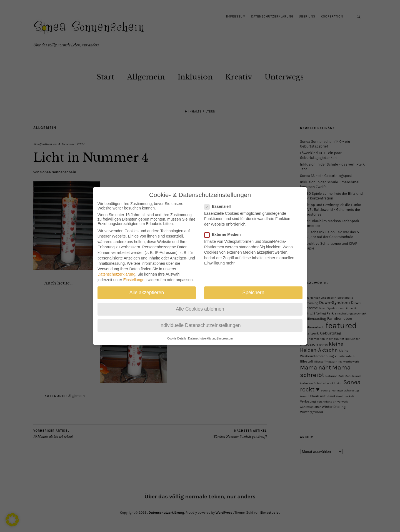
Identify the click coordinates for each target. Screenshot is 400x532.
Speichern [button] (253, 287)
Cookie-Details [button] (177, 333)
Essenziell (220, 201)
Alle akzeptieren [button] (147, 287)
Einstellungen (135, 274)
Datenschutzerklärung (116, 269)
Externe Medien (225, 229)
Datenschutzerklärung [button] (202, 333)
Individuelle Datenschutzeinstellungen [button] (200, 320)
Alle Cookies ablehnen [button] (200, 304)
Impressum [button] (226, 333)
